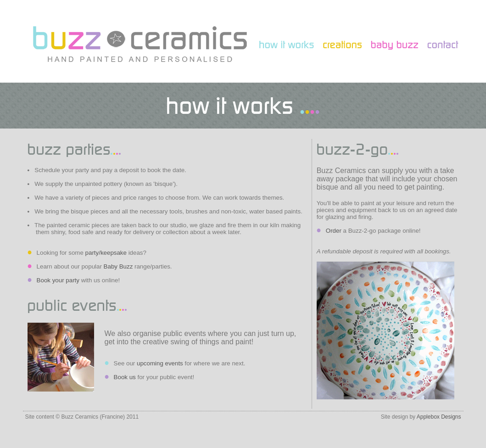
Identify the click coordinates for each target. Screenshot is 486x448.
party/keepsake (106, 253)
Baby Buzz (118, 266)
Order (334, 231)
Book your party (58, 280)
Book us (125, 377)
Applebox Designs (439, 417)
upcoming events (160, 363)
